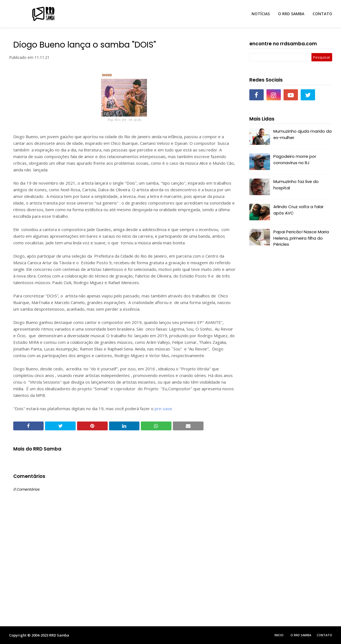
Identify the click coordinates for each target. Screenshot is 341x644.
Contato (324, 635)
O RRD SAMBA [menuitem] (291, 14)
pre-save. (164, 409)
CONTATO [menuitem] (322, 14)
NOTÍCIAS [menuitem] (261, 14)
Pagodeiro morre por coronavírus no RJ (295, 159)
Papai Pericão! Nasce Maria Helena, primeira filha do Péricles (301, 238)
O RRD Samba (301, 635)
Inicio (279, 635)
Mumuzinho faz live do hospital (296, 185)
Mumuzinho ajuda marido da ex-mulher (302, 134)
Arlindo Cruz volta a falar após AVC (298, 210)
